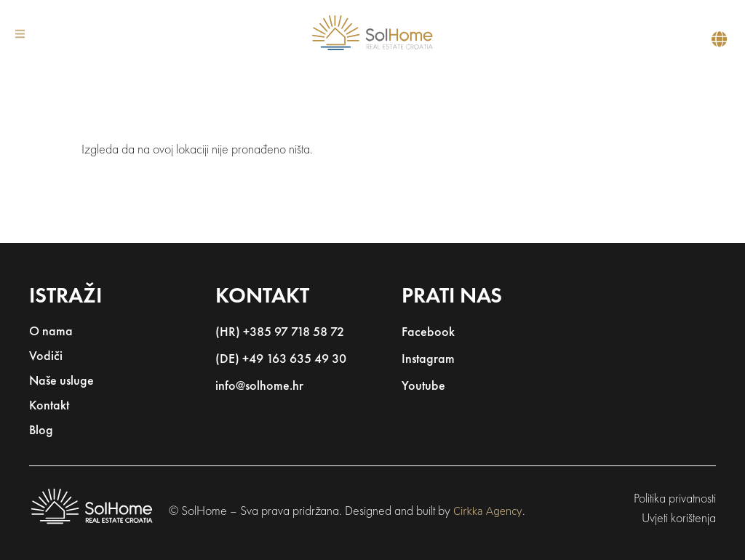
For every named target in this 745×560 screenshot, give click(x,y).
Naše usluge (61, 381)
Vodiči (46, 357)
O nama (51, 332)
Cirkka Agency (488, 511)
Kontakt (49, 406)
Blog (41, 431)
